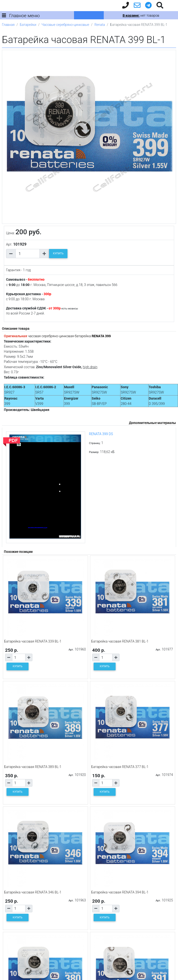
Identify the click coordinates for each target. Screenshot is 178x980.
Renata (100, 25)
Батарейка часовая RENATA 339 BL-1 (33, 641)
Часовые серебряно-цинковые (65, 25)
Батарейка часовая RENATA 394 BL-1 (120, 892)
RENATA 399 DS (101, 434)
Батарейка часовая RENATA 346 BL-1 (33, 892)
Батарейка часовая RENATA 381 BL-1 (120, 641)
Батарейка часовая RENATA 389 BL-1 (33, 767)
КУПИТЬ (58, 253)
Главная (8, 25)
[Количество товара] (28, 254)
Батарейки (28, 25)
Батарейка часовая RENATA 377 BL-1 (120, 767)
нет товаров (141, 15)
